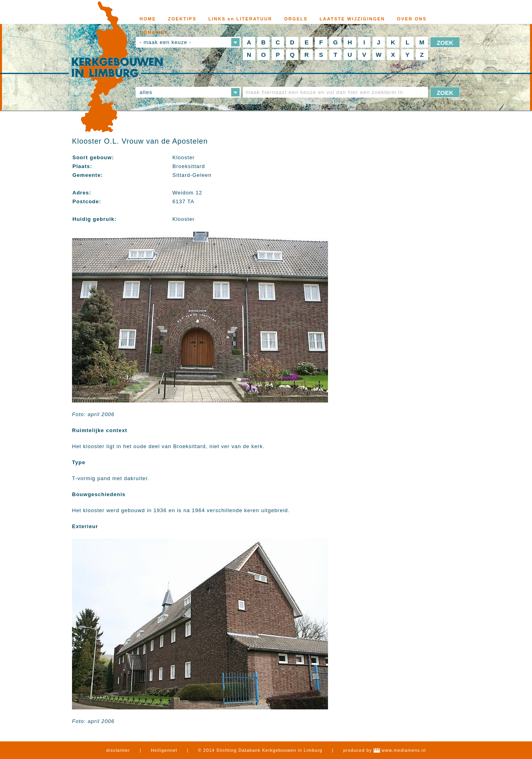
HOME (148, 19)
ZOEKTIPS (182, 19)
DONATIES (154, 32)
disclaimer (118, 750)
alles (146, 92)
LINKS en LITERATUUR (240, 19)
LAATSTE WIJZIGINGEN (352, 19)
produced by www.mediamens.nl (384, 750)
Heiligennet (164, 750)
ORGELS (296, 19)
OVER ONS (412, 19)
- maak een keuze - (165, 42)
